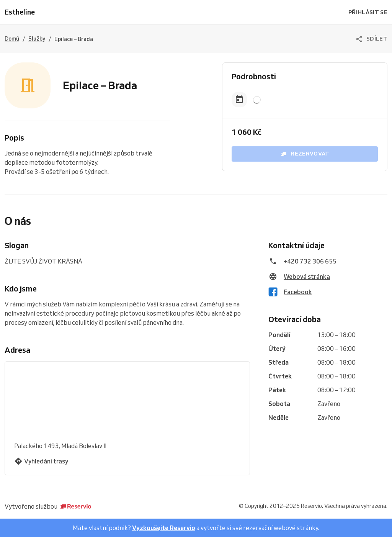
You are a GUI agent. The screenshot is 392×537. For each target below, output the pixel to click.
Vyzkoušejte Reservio (164, 528)
